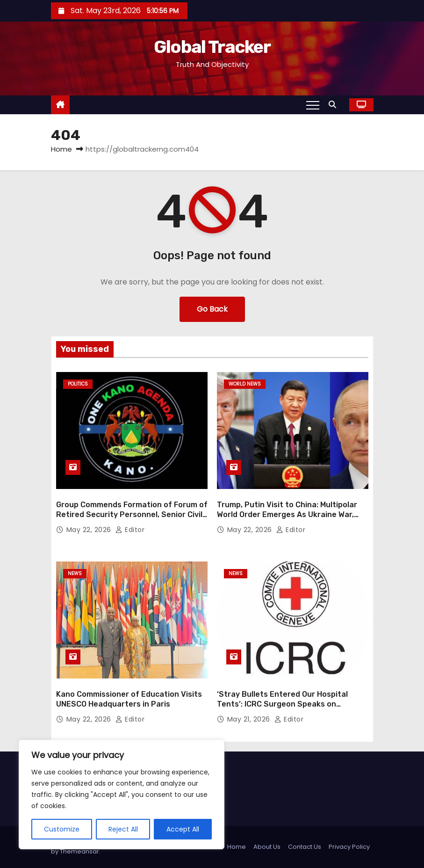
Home (61, 149)
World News (245, 384)
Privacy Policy (349, 847)
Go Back (212, 309)
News (75, 573)
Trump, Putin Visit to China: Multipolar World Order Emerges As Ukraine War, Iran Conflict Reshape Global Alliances (287, 515)
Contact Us (305, 847)
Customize (62, 829)
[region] (122, 795)
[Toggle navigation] (313, 105)
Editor (130, 530)
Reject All (123, 829)
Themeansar (79, 851)
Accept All (183, 829)
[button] (335, 105)
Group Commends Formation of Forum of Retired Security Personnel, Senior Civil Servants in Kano (132, 515)
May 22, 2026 (90, 530)
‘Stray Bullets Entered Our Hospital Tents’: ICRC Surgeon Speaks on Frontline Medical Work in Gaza (282, 704)
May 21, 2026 (250, 719)
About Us (267, 847)
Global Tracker (212, 47)
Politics (78, 384)
